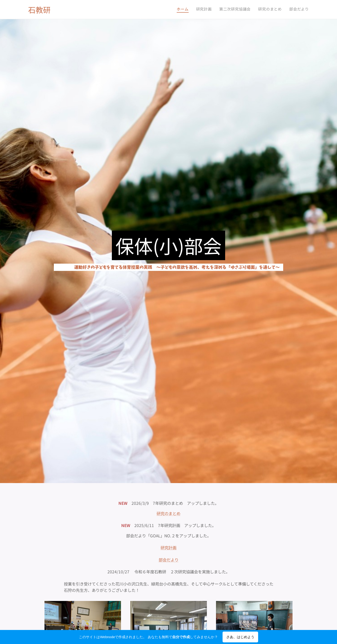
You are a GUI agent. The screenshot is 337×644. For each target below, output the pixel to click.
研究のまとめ (168, 513)
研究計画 (168, 548)
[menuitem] (280, 10)
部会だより (169, 559)
